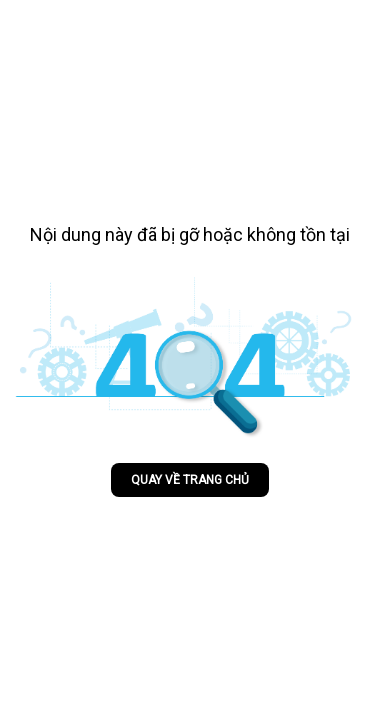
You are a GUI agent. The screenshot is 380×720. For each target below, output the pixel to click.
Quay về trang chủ (190, 480)
